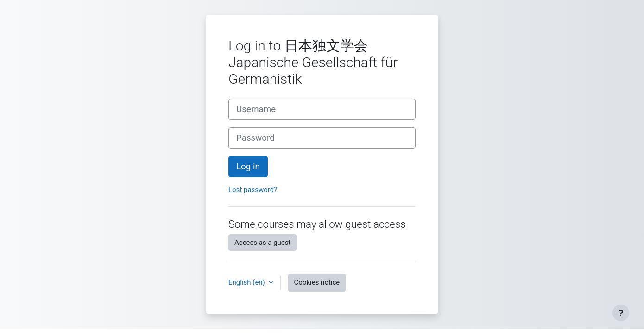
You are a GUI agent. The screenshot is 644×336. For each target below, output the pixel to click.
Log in (248, 167)
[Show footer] (621, 313)
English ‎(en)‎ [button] (248, 282)
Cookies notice (317, 282)
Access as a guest (262, 243)
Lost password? (253, 190)
